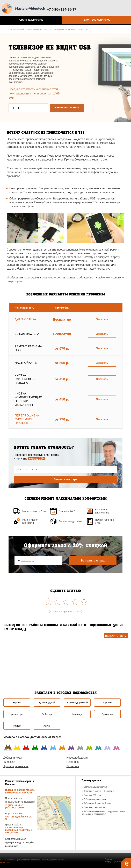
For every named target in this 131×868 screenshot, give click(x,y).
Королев (107, 703)
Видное (17, 703)
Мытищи (77, 714)
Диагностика (25, 319)
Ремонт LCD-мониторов (97, 20)
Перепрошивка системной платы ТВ (27, 419)
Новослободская (77, 758)
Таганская (73, 766)
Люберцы (47, 714)
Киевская (9, 762)
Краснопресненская (16, 766)
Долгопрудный (47, 703)
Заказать (102, 319)
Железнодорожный (77, 703)
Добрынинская (13, 758)
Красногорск (17, 714)
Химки (47, 726)
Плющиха (73, 762)
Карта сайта (5, 862)
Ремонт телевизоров (31, 20)
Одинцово (107, 714)
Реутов (17, 726)
